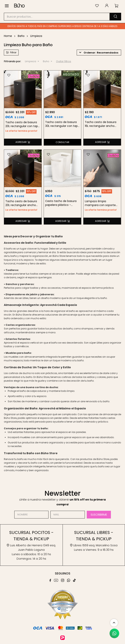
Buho (46, 61)
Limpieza (31, 61)
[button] (115, 17)
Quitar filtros (64, 61)
